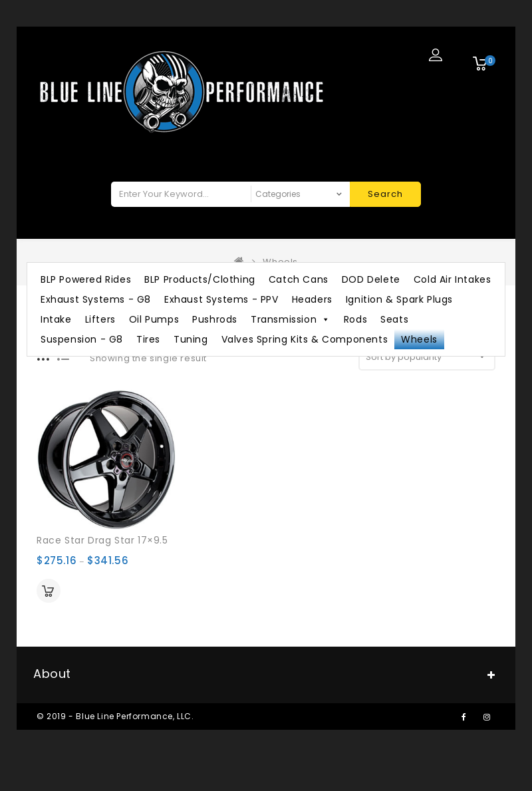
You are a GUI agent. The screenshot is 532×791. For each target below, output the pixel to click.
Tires (148, 339)
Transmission (291, 319)
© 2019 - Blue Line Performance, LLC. (115, 716)
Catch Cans (299, 279)
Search (385, 194)
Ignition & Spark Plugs (399, 299)
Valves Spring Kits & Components (305, 339)
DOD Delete (371, 279)
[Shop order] (427, 357)
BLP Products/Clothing (200, 279)
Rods (355, 319)
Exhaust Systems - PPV (221, 299)
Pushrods (215, 319)
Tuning (191, 339)
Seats (394, 319)
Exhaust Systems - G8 (96, 299)
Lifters (100, 319)
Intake (56, 319)
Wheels (419, 339)
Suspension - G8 (82, 339)
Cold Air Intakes (453, 279)
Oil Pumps (154, 319)
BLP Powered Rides (86, 279)
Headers (312, 299)
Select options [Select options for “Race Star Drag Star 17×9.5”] (49, 591)
